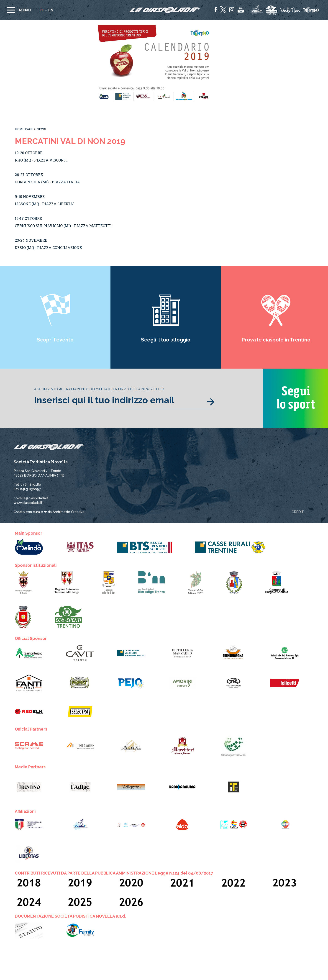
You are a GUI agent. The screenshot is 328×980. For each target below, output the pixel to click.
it (41, 10)
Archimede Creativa (68, 512)
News (41, 129)
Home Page (24, 129)
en (51, 10)
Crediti (298, 512)
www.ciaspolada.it (28, 503)
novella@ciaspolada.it (31, 498)
